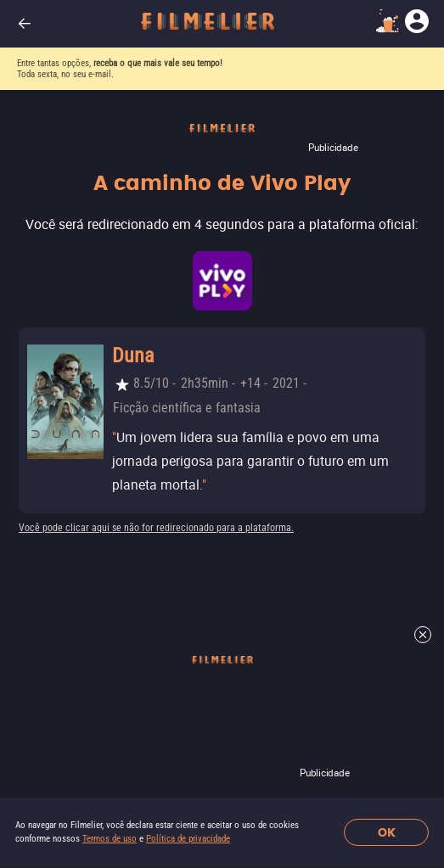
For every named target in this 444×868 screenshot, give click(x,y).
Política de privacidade (188, 839)
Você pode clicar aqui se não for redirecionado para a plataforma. (156, 528)
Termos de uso (110, 839)
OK (387, 833)
